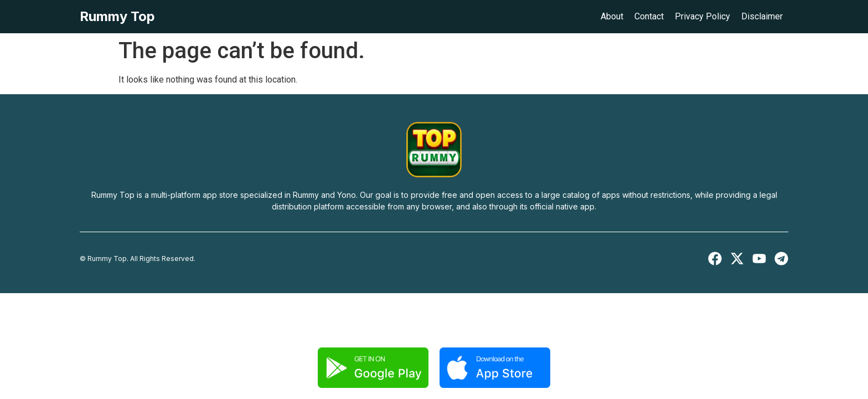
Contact (649, 16)
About (612, 16)
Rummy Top (117, 16)
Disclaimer (762, 16)
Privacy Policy (702, 16)
